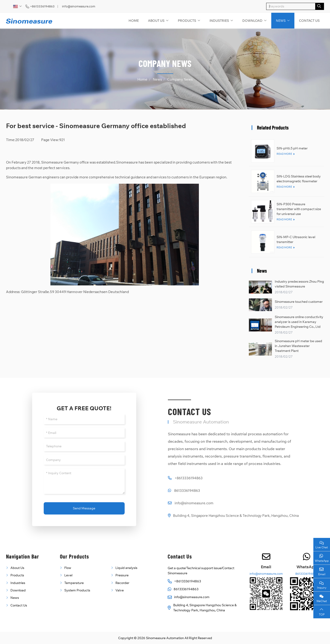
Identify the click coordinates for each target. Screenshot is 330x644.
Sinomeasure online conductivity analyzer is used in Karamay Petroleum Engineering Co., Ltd (299, 322)
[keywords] (291, 6)
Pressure (122, 575)
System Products (77, 590)
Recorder (122, 583)
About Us (156, 21)
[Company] (84, 460)
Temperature (74, 583)
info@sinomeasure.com (79, 6)
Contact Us (309, 21)
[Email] (84, 433)
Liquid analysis (126, 568)
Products (187, 21)
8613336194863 (187, 491)
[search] (320, 6)
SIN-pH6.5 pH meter (292, 148)
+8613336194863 (42, 6)
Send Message (84, 508)
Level (68, 575)
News (281, 21)
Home (134, 21)
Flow (68, 568)
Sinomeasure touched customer (299, 302)
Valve (120, 590)
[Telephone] (84, 446)
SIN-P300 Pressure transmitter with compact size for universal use (299, 209)
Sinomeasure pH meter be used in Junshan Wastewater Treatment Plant (298, 346)
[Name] (84, 419)
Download (252, 21)
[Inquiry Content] (84, 481)
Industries (219, 21)
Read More (284, 154)
